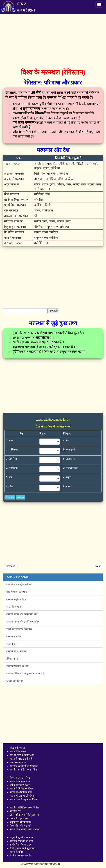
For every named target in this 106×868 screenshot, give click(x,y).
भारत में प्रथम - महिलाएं (16, 651)
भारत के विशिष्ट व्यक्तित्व (22, 789)
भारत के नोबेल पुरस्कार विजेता (24, 799)
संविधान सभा (12, 659)
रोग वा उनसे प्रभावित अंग (22, 755)
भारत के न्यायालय (14, 636)
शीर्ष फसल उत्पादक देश (21, 856)
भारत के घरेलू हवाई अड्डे (21, 759)
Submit (10, 497)
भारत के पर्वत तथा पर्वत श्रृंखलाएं (25, 829)
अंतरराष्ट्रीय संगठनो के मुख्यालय (24, 815)
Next (98, 566)
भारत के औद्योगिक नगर (21, 792)
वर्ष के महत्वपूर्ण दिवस (20, 785)
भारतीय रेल (15, 811)
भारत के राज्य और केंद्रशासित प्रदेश (22, 614)
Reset (21, 497)
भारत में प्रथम (12, 644)
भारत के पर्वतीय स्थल (20, 781)
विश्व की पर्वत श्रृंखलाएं (21, 826)
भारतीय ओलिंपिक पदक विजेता (24, 808)
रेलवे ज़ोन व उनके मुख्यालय (23, 848)
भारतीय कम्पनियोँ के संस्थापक (24, 766)
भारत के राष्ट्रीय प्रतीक (16, 599)
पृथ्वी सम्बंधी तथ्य (18, 762)
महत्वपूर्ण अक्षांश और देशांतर (23, 796)
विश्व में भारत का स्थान (16, 592)
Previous (10, 566)
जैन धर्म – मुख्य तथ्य (19, 818)
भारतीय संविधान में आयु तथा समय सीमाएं (25, 674)
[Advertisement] (53, 40)
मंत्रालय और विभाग (14, 681)
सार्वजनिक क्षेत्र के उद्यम (21, 845)
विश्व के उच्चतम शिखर (21, 778)
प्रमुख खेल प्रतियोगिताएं (21, 822)
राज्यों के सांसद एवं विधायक (19, 629)
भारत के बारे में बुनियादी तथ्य (19, 585)
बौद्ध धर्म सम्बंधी (17, 748)
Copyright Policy (74, 864)
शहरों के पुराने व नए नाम (21, 837)
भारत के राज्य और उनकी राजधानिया (23, 622)
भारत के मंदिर (16, 852)
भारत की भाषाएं (13, 607)
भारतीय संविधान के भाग (17, 666)
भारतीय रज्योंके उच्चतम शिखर (24, 770)
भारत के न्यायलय (18, 751)
